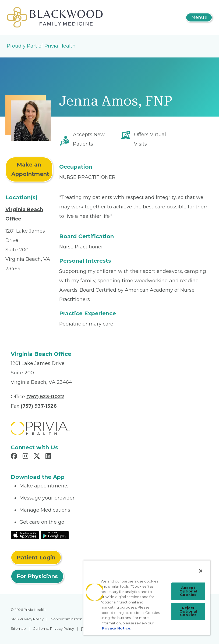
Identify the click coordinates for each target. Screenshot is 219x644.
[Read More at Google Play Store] (55, 535)
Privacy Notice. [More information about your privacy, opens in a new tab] (117, 628)
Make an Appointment (30, 169)
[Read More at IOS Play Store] (25, 535)
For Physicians (37, 576)
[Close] (201, 571)
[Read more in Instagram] (26, 457)
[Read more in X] (38, 457)
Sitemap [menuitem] (18, 628)
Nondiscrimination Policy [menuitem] (72, 619)
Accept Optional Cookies (188, 591)
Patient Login (36, 558)
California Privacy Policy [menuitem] (53, 628)
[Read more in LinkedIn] (49, 457)
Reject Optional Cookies (188, 611)
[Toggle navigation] (199, 17)
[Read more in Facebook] (15, 457)
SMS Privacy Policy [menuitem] (27, 619)
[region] (147, 598)
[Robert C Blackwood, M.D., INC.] (55, 17)
